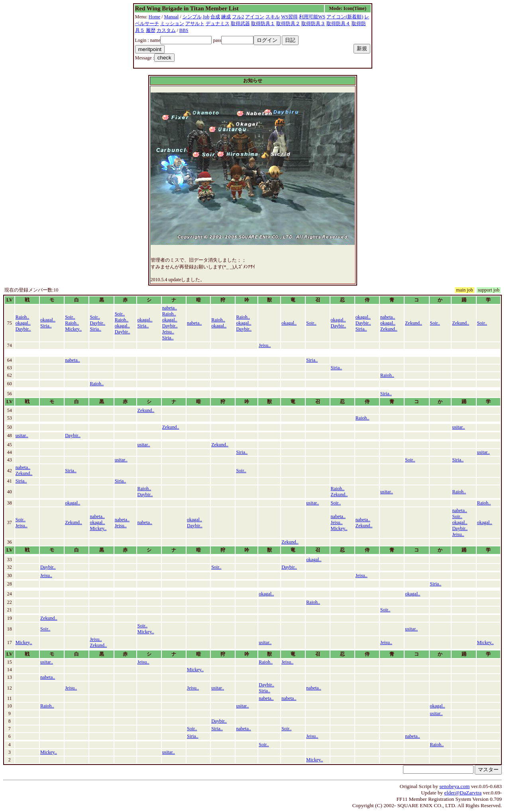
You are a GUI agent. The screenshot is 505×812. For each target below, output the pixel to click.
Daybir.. (23, 329)
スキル (273, 17)
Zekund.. (389, 329)
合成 (215, 17)
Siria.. (46, 326)
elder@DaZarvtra (463, 793)
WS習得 (289, 17)
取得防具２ (288, 24)
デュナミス (218, 24)
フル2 (238, 17)
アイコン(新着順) (345, 17)
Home (154, 17)
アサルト (195, 24)
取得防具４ (338, 24)
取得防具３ (313, 24)
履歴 (151, 30)
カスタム (166, 30)
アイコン (255, 17)
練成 (226, 17)
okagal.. (23, 323)
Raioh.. (23, 317)
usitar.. (458, 427)
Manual (172, 17)
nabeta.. (170, 308)
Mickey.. (73, 329)
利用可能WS (312, 17)
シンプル (192, 17)
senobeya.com (454, 786)
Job (206, 17)
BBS (184, 30)
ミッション (172, 24)
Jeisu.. (168, 332)
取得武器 (240, 24)
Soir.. (70, 317)
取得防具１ (263, 24)
